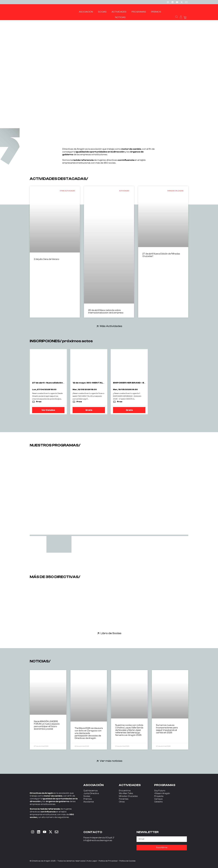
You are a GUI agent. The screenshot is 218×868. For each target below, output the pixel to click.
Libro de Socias (111, 633)
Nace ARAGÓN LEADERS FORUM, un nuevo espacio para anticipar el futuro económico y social (47, 725)
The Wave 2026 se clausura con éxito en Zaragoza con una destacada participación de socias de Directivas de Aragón (89, 733)
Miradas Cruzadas (128, 796)
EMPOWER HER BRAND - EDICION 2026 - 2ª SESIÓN (143, 383)
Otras (122, 802)
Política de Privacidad (108, 861)
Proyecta (159, 796)
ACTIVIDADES (130, 785)
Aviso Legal (92, 861)
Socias (87, 796)
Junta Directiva (91, 793)
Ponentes (124, 799)
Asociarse (89, 802)
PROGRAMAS (165, 785)
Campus (158, 799)
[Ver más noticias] (98, 761)
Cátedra (158, 802)
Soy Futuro (160, 791)
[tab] (59, 544)
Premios (88, 799)
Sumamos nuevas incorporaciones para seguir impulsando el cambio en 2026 (167, 729)
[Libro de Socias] (98, 633)
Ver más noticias (111, 761)
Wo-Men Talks (126, 793)
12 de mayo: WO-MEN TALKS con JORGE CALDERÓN (104, 383)
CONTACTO (93, 832)
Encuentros (125, 791)
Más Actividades (111, 326)
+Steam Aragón (162, 793)
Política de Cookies (127, 861)
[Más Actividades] (98, 326)
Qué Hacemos (91, 791)
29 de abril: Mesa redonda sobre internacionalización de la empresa (106, 312)
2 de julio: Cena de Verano (47, 259)
